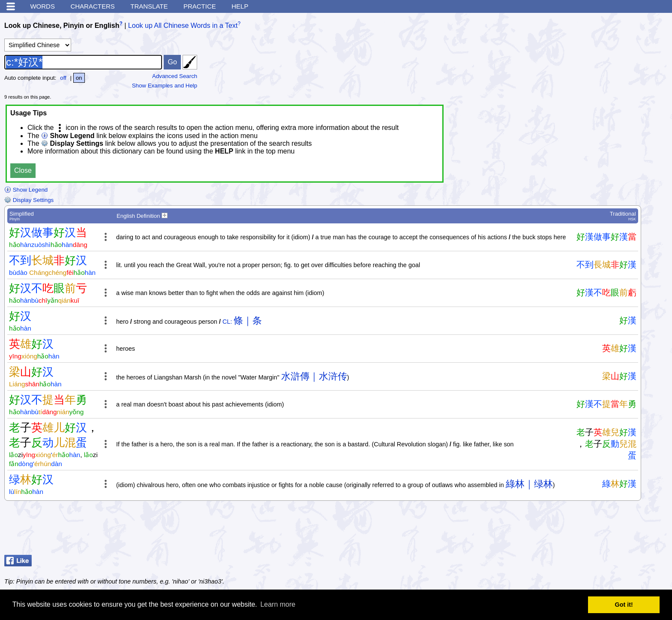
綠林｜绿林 (529, 484)
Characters (92, 6)
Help (240, 6)
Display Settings (29, 200)
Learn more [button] (278, 604)
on (79, 78)
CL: (227, 322)
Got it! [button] (624, 605)
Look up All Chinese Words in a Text (183, 26)
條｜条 (248, 321)
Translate (149, 6)
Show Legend (26, 190)
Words (42, 6)
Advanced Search (175, 76)
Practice (200, 6)
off (63, 78)
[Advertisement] (599, 530)
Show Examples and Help (165, 86)
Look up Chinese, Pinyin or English (62, 26)
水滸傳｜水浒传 (314, 376)
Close (23, 170)
